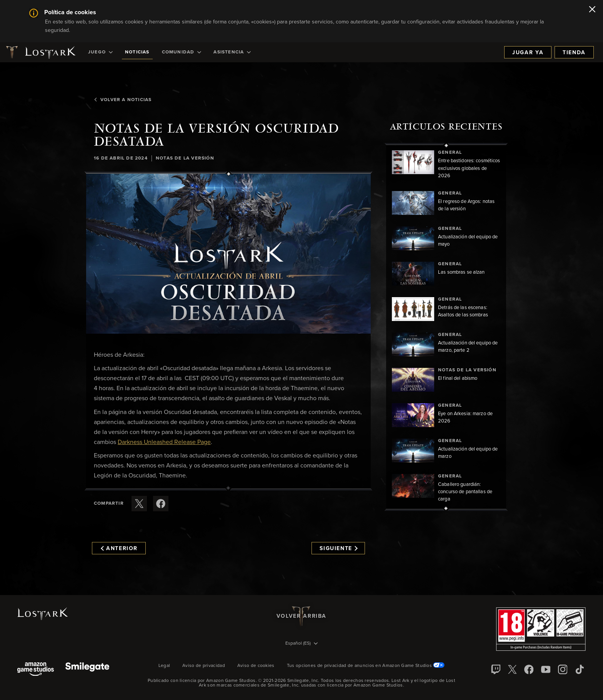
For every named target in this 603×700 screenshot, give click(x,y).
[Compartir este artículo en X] (139, 504)
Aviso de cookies (256, 666)
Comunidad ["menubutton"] (182, 52)
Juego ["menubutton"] (100, 52)
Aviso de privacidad (204, 666)
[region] (446, 327)
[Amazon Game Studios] (36, 670)
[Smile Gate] (87, 670)
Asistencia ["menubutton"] (232, 52)
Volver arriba (301, 616)
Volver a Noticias (123, 100)
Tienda (574, 53)
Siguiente (339, 549)
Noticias (137, 52)
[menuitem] (100, 52)
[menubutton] (301, 644)
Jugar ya (528, 53)
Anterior (119, 549)
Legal (164, 666)
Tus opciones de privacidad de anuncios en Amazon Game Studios (366, 666)
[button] (228, 254)
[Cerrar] (592, 10)
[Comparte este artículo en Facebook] (161, 504)
